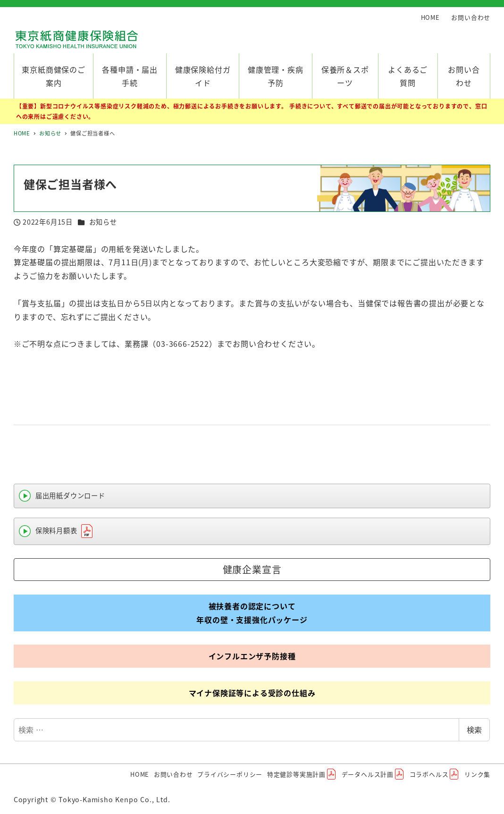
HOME (430, 17)
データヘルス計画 (373, 774)
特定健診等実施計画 (302, 774)
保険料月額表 (65, 531)
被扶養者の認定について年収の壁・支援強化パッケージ (252, 613)
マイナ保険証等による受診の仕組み (252, 693)
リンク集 (477, 774)
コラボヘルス (435, 774)
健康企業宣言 (252, 569)
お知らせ (103, 222)
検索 (474, 730)
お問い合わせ (471, 17)
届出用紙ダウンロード (70, 495)
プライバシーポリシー (230, 774)
